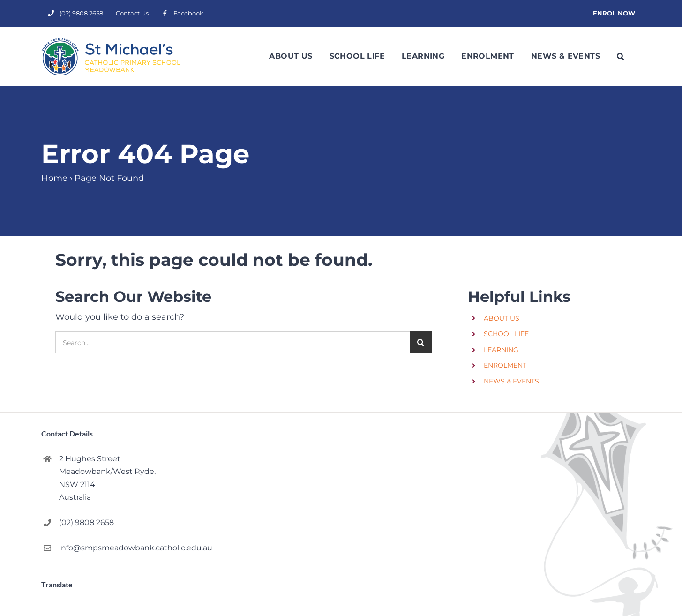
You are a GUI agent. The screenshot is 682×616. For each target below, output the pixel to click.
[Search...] (232, 342)
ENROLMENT (505, 365)
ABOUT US (502, 318)
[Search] (421, 342)
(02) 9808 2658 (86, 522)
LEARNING (501, 350)
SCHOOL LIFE (506, 334)
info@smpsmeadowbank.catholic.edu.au (120, 548)
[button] (620, 56)
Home (54, 178)
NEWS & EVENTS (511, 381)
